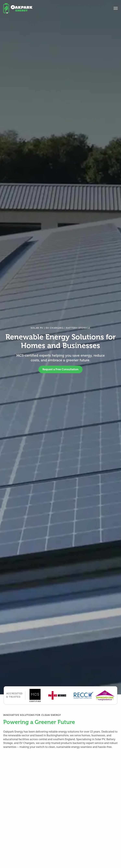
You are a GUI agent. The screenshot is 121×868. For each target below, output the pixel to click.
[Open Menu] (116, 8)
